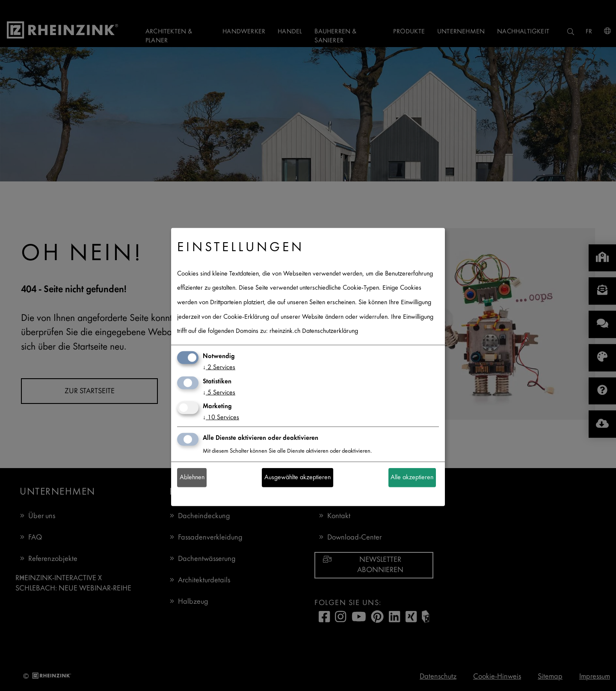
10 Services (221, 418)
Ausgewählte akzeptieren (298, 478)
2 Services (219, 368)
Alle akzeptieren (412, 478)
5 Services (219, 393)
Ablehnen (192, 478)
